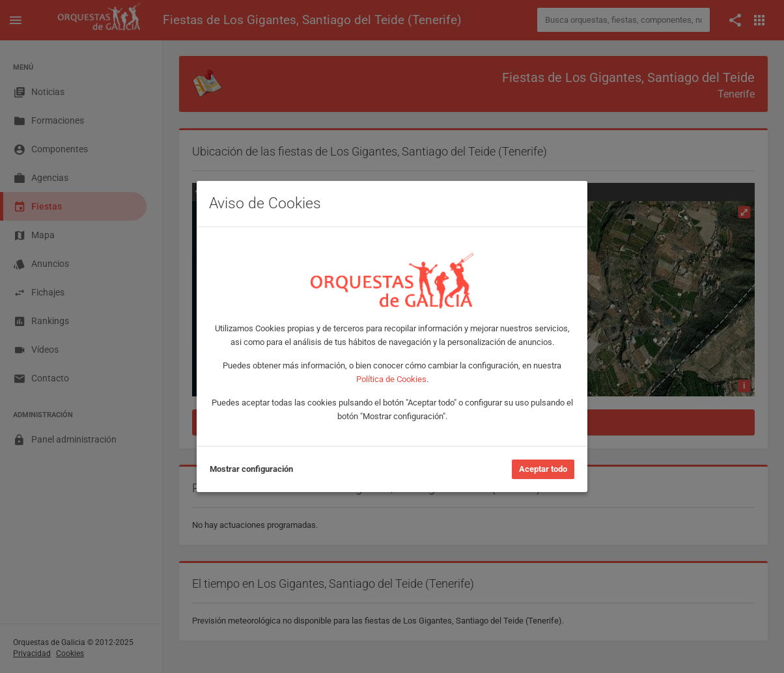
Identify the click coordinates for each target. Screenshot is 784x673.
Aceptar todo (543, 469)
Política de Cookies (391, 379)
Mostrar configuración (251, 469)
